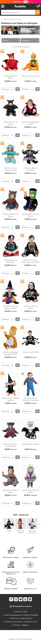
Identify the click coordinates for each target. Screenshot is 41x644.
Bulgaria (26, 625)
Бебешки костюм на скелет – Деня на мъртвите (31, 261)
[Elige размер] (7, 89)
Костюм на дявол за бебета (10, 77)
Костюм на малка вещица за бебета (10, 399)
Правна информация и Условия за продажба (21, 615)
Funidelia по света (20, 612)
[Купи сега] (18, 89)
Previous (1, 524)
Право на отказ (31, 622)
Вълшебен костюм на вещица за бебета (11, 307)
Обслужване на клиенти (21, 606)
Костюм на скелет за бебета (31, 307)
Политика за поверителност (21, 618)
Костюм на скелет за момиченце (31, 169)
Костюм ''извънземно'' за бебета (30, 491)
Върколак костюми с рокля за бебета (11, 445)
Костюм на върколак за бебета (10, 215)
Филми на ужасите (21, 532)
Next (40, 524)
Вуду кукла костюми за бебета (10, 491)
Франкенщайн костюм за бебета (30, 215)
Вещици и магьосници (32, 532)
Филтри (6, 40)
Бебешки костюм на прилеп (10, 123)
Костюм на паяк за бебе (31, 352)
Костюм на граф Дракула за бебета (30, 123)
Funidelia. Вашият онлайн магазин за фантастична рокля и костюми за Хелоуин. (20, 6)
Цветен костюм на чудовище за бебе (10, 169)
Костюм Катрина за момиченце (10, 261)
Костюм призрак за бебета (31, 444)
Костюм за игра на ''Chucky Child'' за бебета (30, 399)
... (2, 19)
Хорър (9, 531)
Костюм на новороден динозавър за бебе (11, 353)
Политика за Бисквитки (14, 622)
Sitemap (17, 625)
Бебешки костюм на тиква (31, 76)
